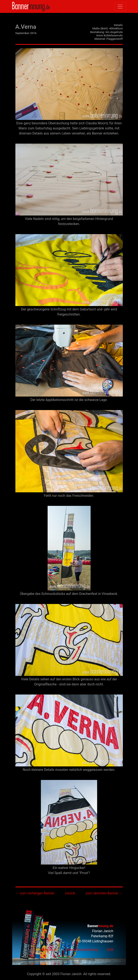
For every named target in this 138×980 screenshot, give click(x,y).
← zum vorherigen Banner (35, 893)
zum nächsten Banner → (104, 893)
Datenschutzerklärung (82, 950)
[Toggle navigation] (120, 7)
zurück (70, 893)
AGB (110, 950)
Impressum (49, 950)
